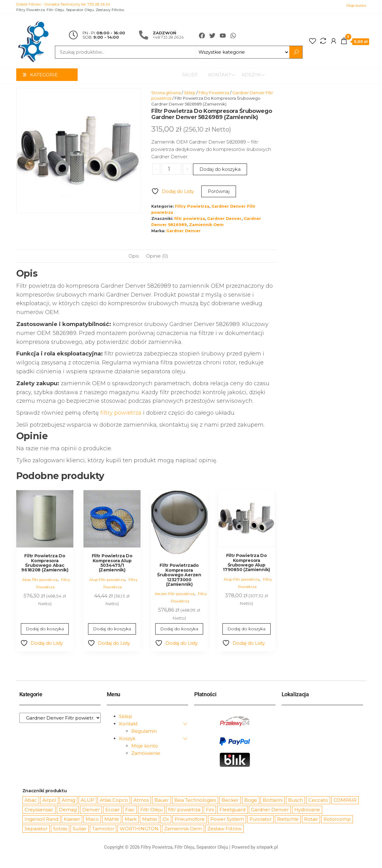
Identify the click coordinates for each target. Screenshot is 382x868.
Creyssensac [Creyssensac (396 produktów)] (39, 810)
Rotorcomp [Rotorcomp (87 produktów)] (337, 819)
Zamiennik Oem (206, 225)
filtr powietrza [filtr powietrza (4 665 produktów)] (184, 810)
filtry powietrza (121, 413)
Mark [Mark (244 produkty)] (131, 819)
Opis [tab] (134, 256)
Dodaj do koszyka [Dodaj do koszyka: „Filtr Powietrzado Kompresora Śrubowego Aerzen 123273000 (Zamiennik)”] (179, 629)
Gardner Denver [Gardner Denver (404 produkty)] (270, 810)
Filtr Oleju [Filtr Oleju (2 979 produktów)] (151, 810)
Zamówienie (146, 753)
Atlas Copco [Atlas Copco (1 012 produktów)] (114, 800)
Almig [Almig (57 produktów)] (68, 800)
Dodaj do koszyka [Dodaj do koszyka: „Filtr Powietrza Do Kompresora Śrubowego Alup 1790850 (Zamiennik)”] (247, 629)
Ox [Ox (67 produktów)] (166, 819)
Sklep (187, 76)
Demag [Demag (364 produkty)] (68, 810)
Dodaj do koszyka (220, 169)
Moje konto (356, 5)
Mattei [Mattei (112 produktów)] (150, 819)
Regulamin (144, 731)
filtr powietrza (190, 219)
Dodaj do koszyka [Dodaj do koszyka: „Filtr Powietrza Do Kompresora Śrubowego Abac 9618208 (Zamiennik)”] (45, 629)
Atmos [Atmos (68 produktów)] (141, 800)
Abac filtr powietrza (40, 580)
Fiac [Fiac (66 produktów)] (130, 810)
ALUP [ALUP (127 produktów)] (87, 800)
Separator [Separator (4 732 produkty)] (36, 829)
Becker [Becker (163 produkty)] (230, 800)
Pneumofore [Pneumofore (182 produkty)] (190, 819)
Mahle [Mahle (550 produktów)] (112, 819)
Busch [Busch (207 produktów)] (295, 800)
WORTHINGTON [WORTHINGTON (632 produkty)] (139, 829)
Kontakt (217, 76)
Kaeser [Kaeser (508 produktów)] (72, 819)
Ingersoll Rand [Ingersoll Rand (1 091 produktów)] (41, 819)
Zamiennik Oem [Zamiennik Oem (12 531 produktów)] (183, 829)
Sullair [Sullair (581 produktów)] (80, 829)
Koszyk (251, 76)
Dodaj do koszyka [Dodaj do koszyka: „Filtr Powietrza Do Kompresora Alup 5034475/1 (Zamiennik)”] (112, 629)
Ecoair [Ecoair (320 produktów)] (112, 810)
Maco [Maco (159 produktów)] (92, 819)
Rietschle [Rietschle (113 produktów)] (288, 819)
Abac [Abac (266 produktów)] (31, 800)
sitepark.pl (267, 847)
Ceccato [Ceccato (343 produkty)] (318, 800)
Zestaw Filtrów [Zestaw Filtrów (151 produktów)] (224, 829)
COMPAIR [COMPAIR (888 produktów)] (345, 800)
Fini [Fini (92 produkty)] (210, 810)
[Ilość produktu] (171, 169)
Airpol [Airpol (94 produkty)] (49, 800)
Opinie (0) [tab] (157, 256)
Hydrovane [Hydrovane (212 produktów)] (307, 810)
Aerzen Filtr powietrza (174, 594)
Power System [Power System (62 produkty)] (227, 819)
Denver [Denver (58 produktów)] (91, 810)
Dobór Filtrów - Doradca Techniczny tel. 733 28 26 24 (63, 4)
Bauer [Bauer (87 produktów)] (162, 800)
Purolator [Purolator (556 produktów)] (260, 819)
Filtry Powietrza (214, 93)
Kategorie (44, 76)
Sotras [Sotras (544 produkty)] (60, 829)
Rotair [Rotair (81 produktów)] (311, 819)
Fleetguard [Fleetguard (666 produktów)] (232, 810)
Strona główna (166, 93)
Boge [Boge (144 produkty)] (251, 800)
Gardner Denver (224, 219)
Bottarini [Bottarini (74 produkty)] (273, 800)
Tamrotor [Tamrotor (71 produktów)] (103, 829)
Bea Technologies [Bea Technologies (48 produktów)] (195, 800)
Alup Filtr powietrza (107, 580)
